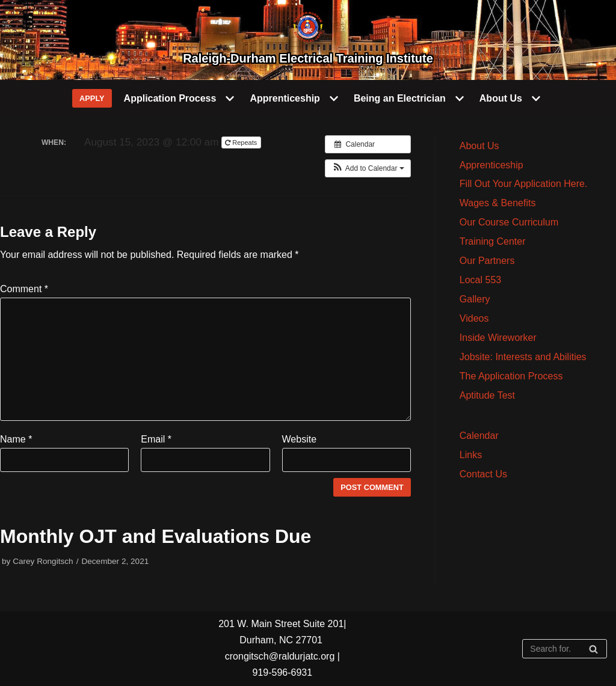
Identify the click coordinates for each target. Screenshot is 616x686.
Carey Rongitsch (43, 561)
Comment (24, 289)
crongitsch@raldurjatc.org (280, 656)
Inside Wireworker (498, 338)
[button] (368, 168)
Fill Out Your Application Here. (524, 184)
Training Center (493, 241)
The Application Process (511, 376)
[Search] (565, 649)
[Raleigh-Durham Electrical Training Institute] (308, 40)
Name (16, 439)
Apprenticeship (491, 165)
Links (471, 455)
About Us (479, 146)
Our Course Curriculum (509, 222)
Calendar (479, 436)
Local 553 (480, 280)
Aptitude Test (487, 395)
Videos (474, 318)
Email (156, 439)
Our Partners (487, 261)
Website (300, 439)
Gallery (475, 299)
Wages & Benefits (498, 203)
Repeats (242, 142)
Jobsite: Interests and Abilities (523, 357)
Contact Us (483, 474)
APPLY (92, 98)
